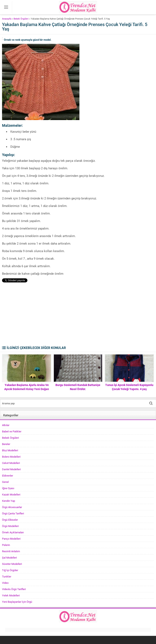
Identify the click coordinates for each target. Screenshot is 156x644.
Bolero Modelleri (11, 457)
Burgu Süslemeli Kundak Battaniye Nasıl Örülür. (78, 387)
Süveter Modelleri (12, 564)
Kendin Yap (9, 501)
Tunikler (7, 576)
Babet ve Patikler (12, 431)
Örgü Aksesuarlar (12, 507)
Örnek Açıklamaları (13, 532)
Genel (5, 482)
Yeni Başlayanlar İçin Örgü (17, 602)
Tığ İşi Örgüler (10, 570)
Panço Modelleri (11, 539)
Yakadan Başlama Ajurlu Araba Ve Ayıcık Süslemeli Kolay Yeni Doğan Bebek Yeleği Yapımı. (27, 389)
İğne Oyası (8, 488)
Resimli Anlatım (11, 551)
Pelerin (6, 545)
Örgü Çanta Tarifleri (13, 513)
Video (5, 583)
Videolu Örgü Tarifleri (14, 589)
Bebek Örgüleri (21, 19)
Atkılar (6, 425)
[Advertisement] (78, 315)
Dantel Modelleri (11, 469)
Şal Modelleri (9, 558)
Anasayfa (7, 19)
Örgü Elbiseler (10, 520)
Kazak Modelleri (11, 494)
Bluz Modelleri (10, 450)
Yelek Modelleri (11, 595)
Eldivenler (8, 476)
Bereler (6, 444)
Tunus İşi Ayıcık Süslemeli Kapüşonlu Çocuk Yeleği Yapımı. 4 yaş (129, 387)
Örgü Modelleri (10, 526)
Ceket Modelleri (11, 463)
